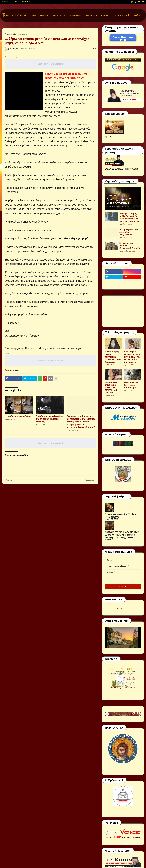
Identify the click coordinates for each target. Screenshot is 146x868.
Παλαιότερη (90, 480)
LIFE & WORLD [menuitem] (122, 15)
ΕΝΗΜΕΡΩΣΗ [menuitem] (59, 15)
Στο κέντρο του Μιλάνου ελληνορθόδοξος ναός (130, 246)
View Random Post (123, 37)
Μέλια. (9, 331)
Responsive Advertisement (50, 64)
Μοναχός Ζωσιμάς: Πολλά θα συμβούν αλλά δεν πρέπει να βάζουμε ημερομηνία (129, 217)
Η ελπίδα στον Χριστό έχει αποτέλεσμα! (131, 385)
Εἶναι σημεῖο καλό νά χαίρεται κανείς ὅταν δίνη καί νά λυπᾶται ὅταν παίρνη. (132, 357)
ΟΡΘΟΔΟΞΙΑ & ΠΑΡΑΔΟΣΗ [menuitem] (98, 15)
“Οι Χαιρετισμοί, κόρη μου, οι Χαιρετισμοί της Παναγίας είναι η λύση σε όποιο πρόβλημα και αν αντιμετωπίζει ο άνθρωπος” (81, 422)
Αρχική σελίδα (11, 34)
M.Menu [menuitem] (44, 15)
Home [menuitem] (34, 15)
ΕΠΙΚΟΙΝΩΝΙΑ (25, 2)
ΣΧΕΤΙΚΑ (14, 2)
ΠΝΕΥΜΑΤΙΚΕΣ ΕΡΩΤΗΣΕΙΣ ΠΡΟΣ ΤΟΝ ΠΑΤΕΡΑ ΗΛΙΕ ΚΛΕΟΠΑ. (112, 388)
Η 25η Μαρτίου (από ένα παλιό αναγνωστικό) (129, 232)
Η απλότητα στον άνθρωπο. (19, 416)
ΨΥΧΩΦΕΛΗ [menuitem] (76, 15)
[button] (128, 15)
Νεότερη (9, 480)
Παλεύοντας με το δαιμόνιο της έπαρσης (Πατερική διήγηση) (49, 419)
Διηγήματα (22, 34)
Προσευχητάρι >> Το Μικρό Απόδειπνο (119, 201)
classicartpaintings (70, 348)
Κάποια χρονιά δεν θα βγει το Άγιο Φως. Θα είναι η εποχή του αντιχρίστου (122, 534)
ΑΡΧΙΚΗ (5, 2)
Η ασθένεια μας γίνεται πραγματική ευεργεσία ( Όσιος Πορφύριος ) (113, 357)
